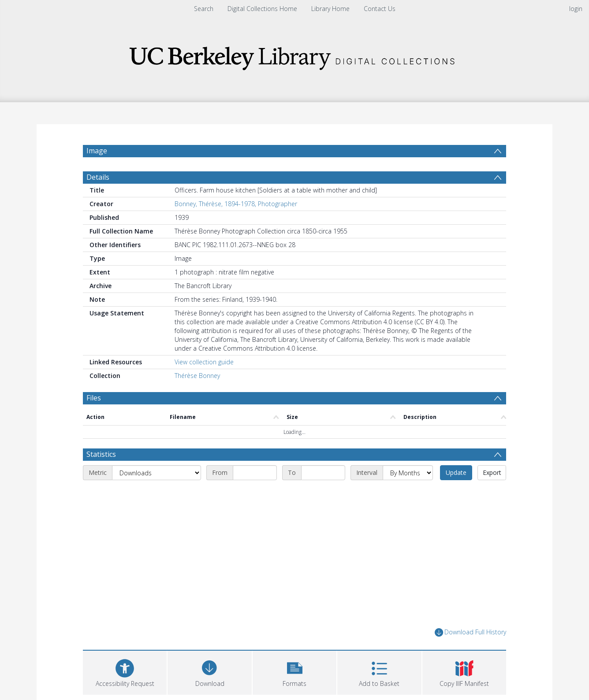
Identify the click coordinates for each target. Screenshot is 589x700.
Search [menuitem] (204, 9)
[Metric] (157, 473)
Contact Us (380, 9)
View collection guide (204, 362)
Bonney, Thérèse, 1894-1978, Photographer (236, 204)
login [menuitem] (576, 9)
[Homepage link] (294, 56)
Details (98, 177)
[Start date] (255, 473)
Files (94, 398)
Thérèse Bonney (197, 376)
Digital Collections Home (262, 9)
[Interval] (408, 473)
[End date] (323, 473)
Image (97, 151)
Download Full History (470, 632)
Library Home (330, 9)
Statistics (101, 454)
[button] (294, 672)
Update (456, 472)
